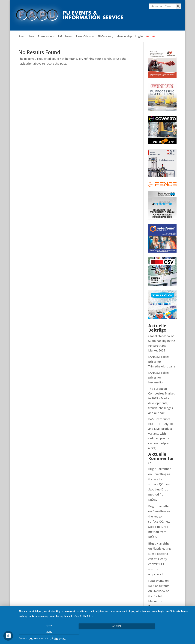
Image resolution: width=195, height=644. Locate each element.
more (166, 632)
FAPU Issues (65, 37)
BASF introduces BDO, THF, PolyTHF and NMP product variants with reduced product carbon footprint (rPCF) (161, 434)
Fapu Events (156, 581)
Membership (124, 37)
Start (21, 37)
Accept (105, 632)
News (31, 37)
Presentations (46, 37)
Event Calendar (85, 37)
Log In (139, 37)
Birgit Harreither (159, 469)
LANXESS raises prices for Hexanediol (159, 377)
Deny (45, 632)
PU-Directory (105, 37)
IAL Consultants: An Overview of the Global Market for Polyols (159, 596)
